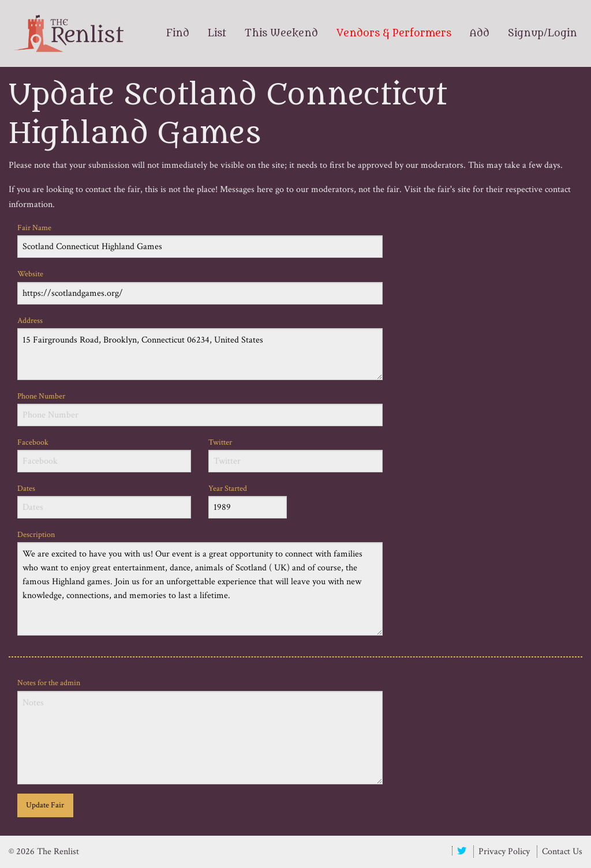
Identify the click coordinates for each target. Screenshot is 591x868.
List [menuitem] (217, 33)
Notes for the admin (200, 731)
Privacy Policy (504, 852)
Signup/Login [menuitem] (543, 33)
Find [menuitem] (178, 33)
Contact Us (562, 852)
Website (200, 286)
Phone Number (200, 409)
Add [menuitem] (480, 33)
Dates (104, 501)
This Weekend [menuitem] (281, 33)
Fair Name (200, 240)
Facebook (104, 455)
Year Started (248, 501)
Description (200, 583)
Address (200, 348)
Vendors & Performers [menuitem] (394, 33)
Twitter (295, 455)
